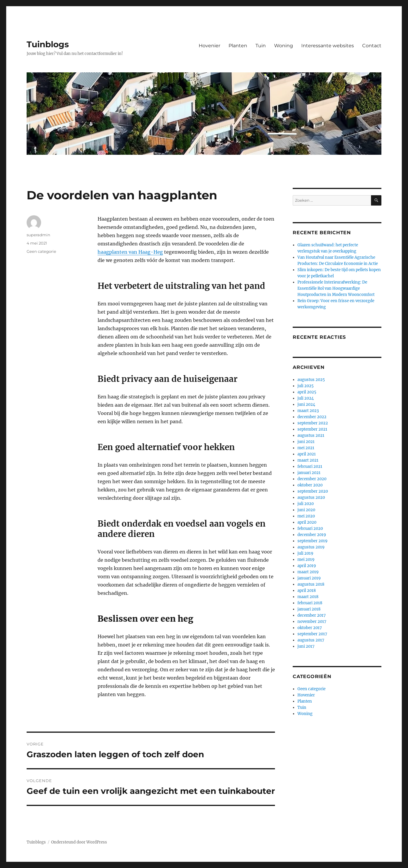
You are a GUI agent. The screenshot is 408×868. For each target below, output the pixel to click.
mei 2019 (306, 560)
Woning (284, 46)
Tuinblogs (48, 44)
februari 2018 (310, 603)
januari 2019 (309, 578)
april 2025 (307, 392)
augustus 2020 (311, 497)
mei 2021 (306, 448)
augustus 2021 (311, 435)
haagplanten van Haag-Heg (130, 252)
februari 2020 (310, 529)
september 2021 (312, 429)
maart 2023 (308, 411)
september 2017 (312, 634)
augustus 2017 (311, 640)
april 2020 (307, 522)
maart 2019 (308, 572)
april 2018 (307, 591)
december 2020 (312, 479)
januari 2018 (309, 609)
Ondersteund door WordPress (79, 842)
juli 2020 (306, 504)
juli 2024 (306, 398)
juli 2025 (306, 386)
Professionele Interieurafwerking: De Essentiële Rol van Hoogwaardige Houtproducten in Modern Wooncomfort (336, 288)
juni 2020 (306, 510)
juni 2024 (306, 404)
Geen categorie (41, 251)
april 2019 (307, 566)
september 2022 (313, 423)
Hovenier (209, 46)
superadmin (38, 235)
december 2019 (312, 535)
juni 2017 (306, 646)
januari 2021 (309, 473)
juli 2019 (305, 553)
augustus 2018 (311, 584)
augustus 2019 (311, 547)
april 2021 (307, 454)
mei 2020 (306, 516)
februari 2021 (310, 466)
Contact (372, 46)
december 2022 (312, 417)
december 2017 (312, 615)
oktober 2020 (310, 485)
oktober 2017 (310, 628)
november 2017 (312, 622)
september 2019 (313, 541)
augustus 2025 (311, 380)
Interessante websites (328, 46)
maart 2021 (308, 460)
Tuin (261, 46)
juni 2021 (306, 442)
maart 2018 (308, 597)
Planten (238, 46)
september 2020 (313, 491)
